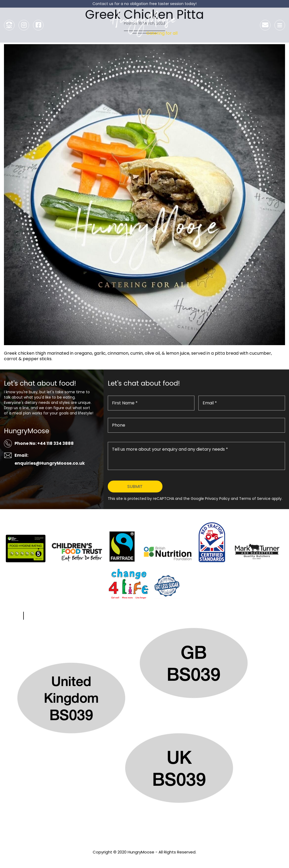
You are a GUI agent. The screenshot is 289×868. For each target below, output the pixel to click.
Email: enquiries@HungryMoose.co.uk (50, 459)
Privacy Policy (144, 859)
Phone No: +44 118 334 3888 (44, 443)
